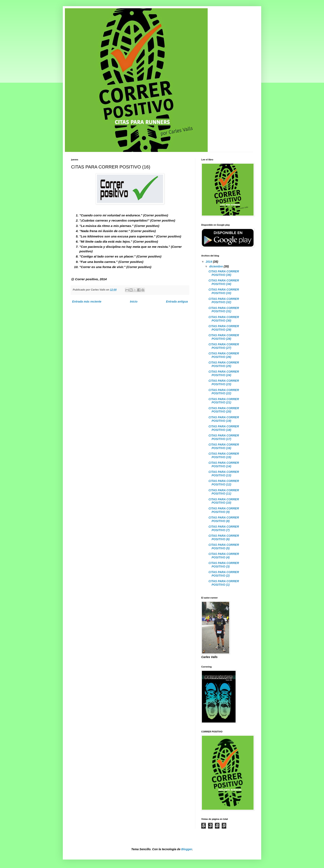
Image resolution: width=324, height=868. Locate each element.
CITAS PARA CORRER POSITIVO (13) (224, 474)
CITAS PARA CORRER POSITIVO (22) (224, 392)
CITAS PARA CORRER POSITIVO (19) (224, 419)
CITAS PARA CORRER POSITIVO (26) (224, 355)
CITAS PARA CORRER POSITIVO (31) (224, 310)
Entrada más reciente (87, 302)
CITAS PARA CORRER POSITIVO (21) (224, 401)
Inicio (134, 302)
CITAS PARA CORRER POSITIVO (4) (224, 556)
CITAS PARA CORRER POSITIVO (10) (224, 501)
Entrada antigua (177, 302)
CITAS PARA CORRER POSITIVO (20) (224, 410)
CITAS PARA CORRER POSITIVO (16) (224, 446)
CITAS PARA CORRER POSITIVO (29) (224, 328)
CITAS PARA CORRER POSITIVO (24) (224, 373)
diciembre (216, 266)
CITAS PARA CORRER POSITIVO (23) (224, 382)
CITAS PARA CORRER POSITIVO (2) (224, 574)
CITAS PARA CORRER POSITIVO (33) (224, 291)
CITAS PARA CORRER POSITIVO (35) (224, 273)
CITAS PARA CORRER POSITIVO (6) (224, 537)
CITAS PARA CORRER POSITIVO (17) (224, 437)
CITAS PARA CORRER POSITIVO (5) (224, 547)
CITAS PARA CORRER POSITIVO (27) (224, 346)
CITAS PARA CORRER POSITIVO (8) (224, 519)
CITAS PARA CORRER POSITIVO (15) (224, 455)
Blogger (187, 849)
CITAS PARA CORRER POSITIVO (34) (224, 282)
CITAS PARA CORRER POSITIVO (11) (224, 492)
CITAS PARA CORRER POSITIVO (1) (224, 583)
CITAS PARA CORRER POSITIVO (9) (224, 510)
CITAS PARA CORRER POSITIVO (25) (224, 364)
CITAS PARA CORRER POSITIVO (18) (224, 428)
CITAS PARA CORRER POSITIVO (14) (224, 464)
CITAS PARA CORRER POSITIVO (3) (224, 565)
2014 (209, 262)
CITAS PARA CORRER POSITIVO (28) (224, 337)
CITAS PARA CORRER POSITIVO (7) (224, 528)
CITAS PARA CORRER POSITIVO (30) (224, 319)
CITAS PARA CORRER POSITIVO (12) (224, 483)
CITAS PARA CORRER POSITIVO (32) (224, 301)
